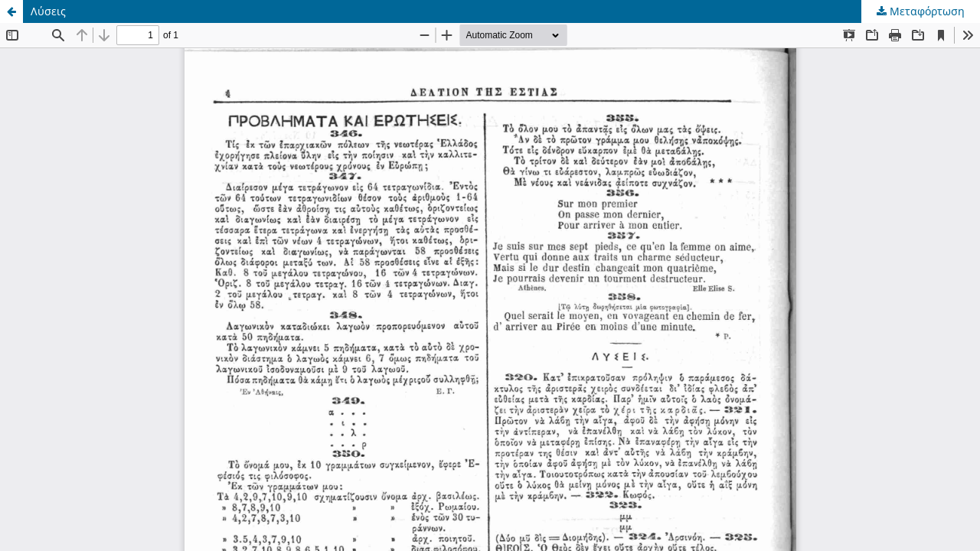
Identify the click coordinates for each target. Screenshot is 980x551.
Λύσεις (48, 11)
